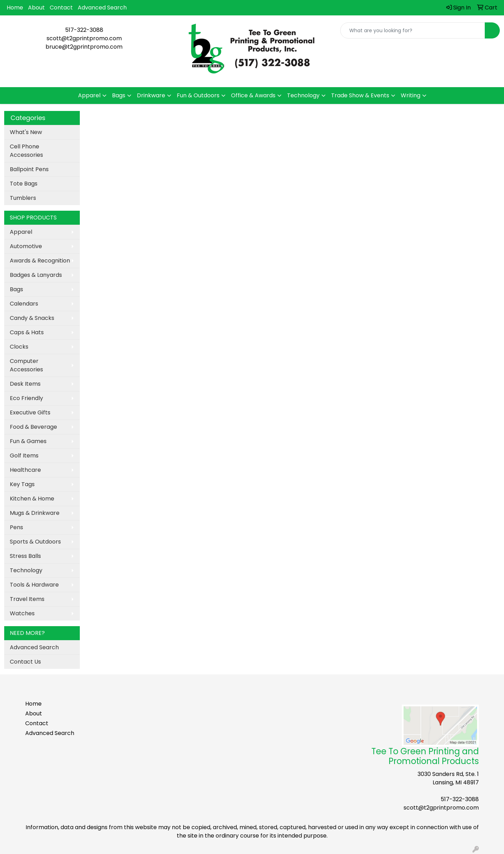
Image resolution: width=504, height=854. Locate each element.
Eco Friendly (26, 398)
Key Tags (22, 484)
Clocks (19, 347)
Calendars (24, 304)
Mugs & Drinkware (35, 513)
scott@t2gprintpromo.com (84, 38)
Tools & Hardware (34, 585)
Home (15, 8)
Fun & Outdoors (198, 95)
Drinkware (151, 95)
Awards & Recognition (40, 261)
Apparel (89, 95)
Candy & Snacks (32, 318)
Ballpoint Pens (29, 169)
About (36, 8)
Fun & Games (28, 441)
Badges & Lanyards (36, 275)
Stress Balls (25, 556)
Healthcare (25, 470)
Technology (303, 95)
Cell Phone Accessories (26, 151)
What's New (26, 132)
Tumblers (23, 198)
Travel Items (27, 599)
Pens (16, 527)
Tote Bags (24, 184)
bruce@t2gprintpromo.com (84, 47)
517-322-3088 (84, 30)
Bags (119, 95)
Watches (22, 613)
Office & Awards (253, 95)
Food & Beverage (33, 427)
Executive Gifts (30, 412)
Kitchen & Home (32, 499)
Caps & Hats (27, 332)
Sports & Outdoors (35, 542)
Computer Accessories (26, 365)
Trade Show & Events (360, 95)
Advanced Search (102, 8)
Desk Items (25, 384)
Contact (61, 8)
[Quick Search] (413, 30)
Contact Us (25, 662)
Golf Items (24, 456)
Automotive (26, 246)
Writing (411, 95)
